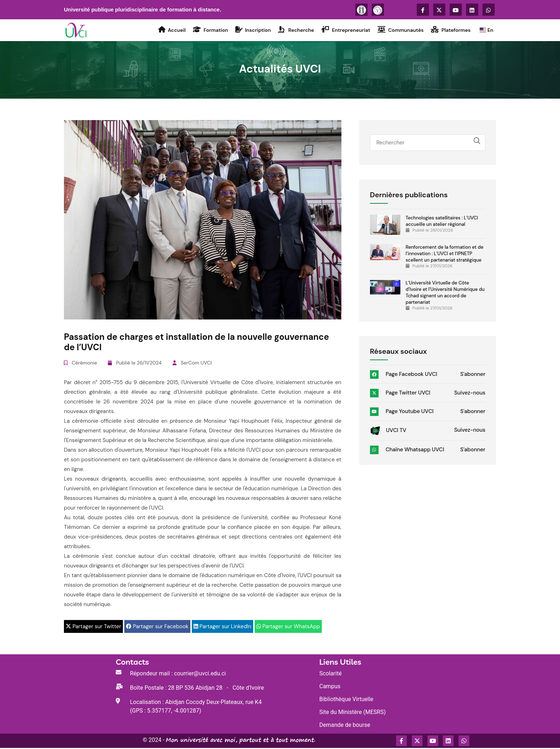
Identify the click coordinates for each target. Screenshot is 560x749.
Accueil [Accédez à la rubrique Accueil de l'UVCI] (171, 30)
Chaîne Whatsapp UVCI (407, 451)
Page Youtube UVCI (402, 412)
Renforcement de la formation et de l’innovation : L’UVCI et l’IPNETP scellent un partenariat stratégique (445, 255)
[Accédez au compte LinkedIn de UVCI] (472, 10)
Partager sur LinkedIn (222, 628)
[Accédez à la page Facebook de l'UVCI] (423, 10)
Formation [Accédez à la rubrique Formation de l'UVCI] (209, 30)
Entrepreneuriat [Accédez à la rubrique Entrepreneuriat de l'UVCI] (345, 30)
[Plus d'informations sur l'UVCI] (361, 10)
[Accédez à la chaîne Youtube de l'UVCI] (456, 10)
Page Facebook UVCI (404, 375)
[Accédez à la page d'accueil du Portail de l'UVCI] (77, 30)
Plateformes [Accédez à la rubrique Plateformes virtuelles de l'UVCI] (450, 30)
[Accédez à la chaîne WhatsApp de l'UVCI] (489, 10)
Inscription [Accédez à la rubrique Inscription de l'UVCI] (252, 30)
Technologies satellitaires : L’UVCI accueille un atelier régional (442, 222)
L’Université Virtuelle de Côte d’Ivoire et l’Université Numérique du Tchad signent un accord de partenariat (445, 294)
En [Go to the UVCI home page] (486, 31)
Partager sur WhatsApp (288, 628)
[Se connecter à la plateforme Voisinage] (378, 10)
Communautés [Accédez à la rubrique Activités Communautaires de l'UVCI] (400, 30)
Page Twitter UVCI (400, 394)
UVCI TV (388, 431)
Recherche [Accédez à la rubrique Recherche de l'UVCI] (295, 30)
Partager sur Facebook (157, 628)
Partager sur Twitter (93, 628)
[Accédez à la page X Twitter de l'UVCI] (439, 10)
